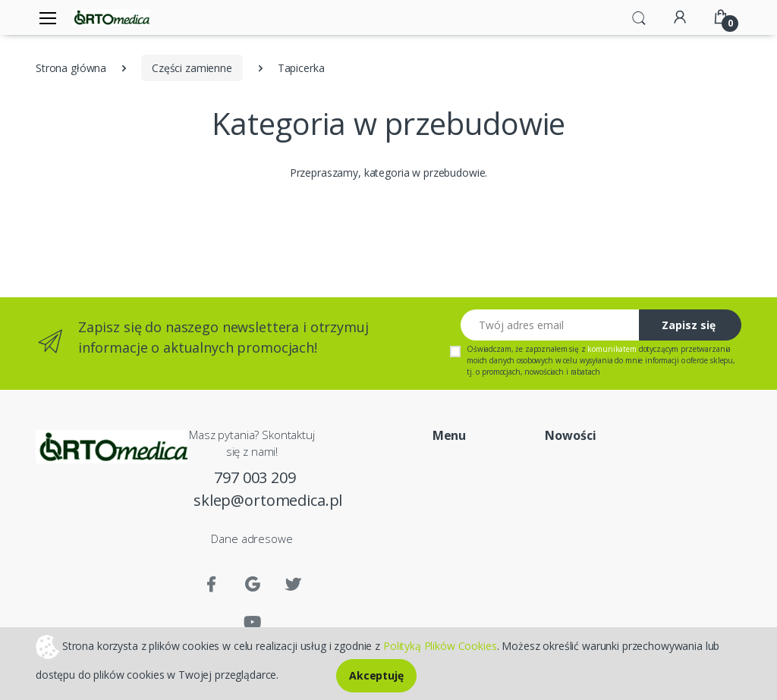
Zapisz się (689, 325)
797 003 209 (255, 477)
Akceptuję (376, 675)
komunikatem (612, 349)
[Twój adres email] (550, 325)
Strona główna (71, 68)
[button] (639, 17)
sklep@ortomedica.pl (255, 500)
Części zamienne (192, 68)
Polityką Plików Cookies (440, 645)
